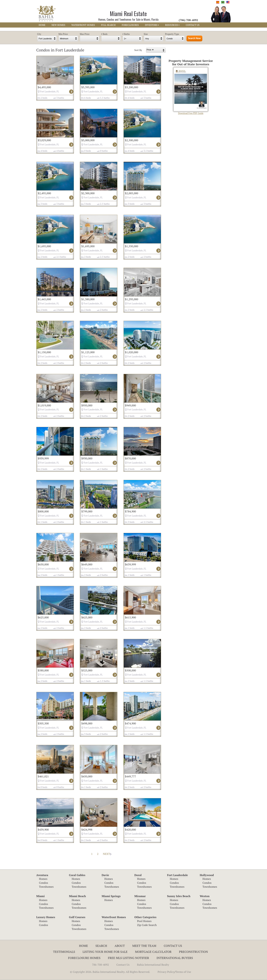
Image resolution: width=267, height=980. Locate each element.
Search (101, 946)
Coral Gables (77, 875)
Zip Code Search (147, 925)
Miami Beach (77, 896)
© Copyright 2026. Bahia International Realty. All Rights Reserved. (110, 972)
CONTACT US (193, 25)
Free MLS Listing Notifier (129, 958)
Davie (105, 875)
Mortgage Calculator (153, 952)
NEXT (107, 854)
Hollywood (207, 875)
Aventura (42, 875)
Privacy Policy (166, 972)
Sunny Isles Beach (179, 896)
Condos (44, 883)
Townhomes (46, 887)
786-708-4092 (100, 965)
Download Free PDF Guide (191, 91)
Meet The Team (144, 946)
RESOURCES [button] (172, 25)
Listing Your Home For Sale (105, 952)
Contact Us (173, 946)
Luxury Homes (46, 917)
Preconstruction (193, 952)
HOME (42, 25)
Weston (205, 896)
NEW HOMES (58, 25)
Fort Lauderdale (177, 875)
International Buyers (175, 958)
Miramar (140, 896)
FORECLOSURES (130, 25)
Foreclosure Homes (84, 958)
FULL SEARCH (108, 25)
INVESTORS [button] (152, 25)
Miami (41, 896)
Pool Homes (144, 921)
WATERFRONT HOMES (83, 25)
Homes (43, 879)
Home (84, 946)
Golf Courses (77, 917)
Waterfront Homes (114, 917)
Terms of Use (183, 972)
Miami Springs (111, 896)
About (120, 946)
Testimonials (64, 952)
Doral (138, 875)
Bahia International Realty (153, 965)
